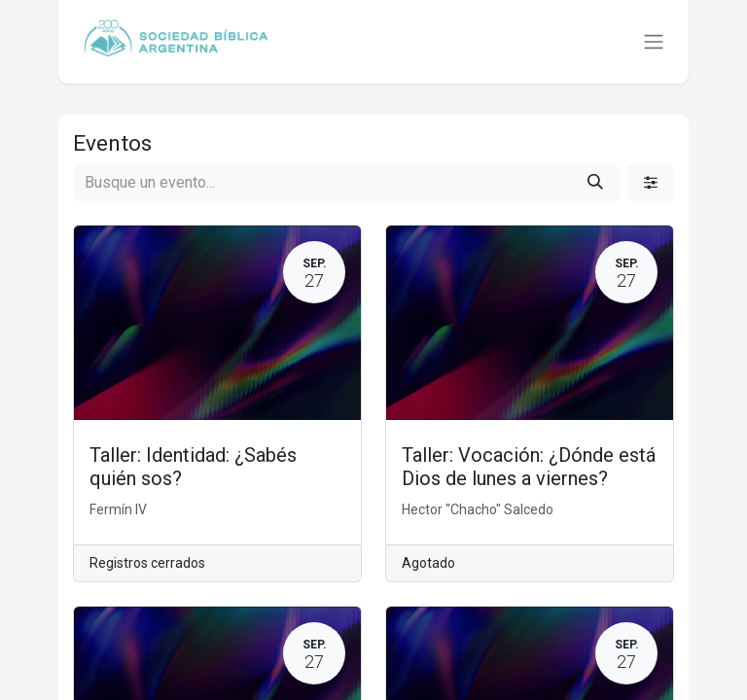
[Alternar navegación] (654, 42)
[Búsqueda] (595, 183)
